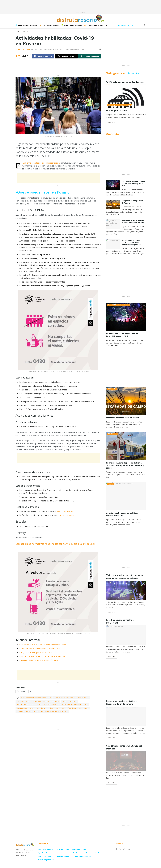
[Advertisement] (81, 5)
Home (18, 32)
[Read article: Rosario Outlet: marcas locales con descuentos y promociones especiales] (113, 244)
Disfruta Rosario (24, 49)
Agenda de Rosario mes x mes (49, 853)
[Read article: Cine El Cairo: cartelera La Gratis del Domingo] (126, 761)
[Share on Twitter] (66, 56)
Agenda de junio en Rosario (119, 305)
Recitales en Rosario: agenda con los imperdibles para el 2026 (133, 183)
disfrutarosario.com (27, 850)
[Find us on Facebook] (116, 850)
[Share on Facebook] (43, 56)
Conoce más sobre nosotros (85, 856)
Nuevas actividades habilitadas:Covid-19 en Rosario (36, 705)
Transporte (113, 434)
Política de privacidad (46, 860)
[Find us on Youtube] (129, 850)
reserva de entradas (65, 511)
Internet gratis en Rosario (118, 111)
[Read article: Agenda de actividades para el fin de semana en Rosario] (113, 224)
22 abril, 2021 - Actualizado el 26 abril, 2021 (49, 49)
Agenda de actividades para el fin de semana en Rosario (133, 222)
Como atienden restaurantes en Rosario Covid (71, 698)
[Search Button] (145, 25)
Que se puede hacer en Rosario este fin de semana (69, 708)
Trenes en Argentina (63, 856)
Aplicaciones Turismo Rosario (120, 105)
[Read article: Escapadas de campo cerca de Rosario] (113, 204)
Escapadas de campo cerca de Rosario (123, 418)
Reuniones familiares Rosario (28, 711)
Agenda (111, 484)
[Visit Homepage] (81, 18)
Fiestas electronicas (45, 856)
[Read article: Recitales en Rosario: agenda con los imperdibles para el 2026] (113, 185)
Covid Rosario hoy (24, 701)
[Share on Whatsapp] (90, 56)
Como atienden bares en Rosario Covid (36, 698)
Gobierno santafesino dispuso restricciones (42, 163)
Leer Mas (113, 122)
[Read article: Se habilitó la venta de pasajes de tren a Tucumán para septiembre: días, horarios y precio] (126, 446)
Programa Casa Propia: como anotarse (36, 652)
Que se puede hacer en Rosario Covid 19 (32, 708)
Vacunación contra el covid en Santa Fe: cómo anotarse (43, 645)
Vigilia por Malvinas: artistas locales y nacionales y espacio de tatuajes (125, 577)
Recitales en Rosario (26, 25)
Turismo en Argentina (96, 25)
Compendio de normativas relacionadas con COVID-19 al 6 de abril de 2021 (55, 544)
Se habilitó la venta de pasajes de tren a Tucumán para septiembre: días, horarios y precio (125, 465)
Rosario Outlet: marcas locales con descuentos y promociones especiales (132, 242)
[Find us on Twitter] (120, 850)
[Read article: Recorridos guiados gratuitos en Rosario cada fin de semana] (126, 716)
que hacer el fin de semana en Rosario (73, 705)
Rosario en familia (93, 853)
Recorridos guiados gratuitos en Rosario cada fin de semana (122, 702)
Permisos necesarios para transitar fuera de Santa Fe (42, 656)
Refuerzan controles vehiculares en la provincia (40, 649)
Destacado (112, 389)
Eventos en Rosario (72, 25)
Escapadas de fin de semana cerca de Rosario (39, 660)
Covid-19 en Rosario (69, 701)
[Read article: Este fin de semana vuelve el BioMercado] (126, 635)
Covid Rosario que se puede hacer (46, 701)
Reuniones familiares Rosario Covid (55, 711)
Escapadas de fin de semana (73, 853)
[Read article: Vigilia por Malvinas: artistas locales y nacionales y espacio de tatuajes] (126, 590)
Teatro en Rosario (49, 25)
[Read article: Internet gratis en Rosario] (126, 98)
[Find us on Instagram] (124, 850)
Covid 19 (25, 32)
